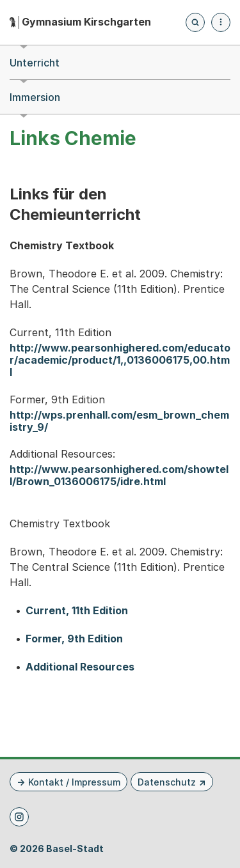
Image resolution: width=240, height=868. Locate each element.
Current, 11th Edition (77, 611)
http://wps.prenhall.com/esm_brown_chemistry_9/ (119, 421)
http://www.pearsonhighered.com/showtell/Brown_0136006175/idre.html (119, 476)
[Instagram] (19, 817)
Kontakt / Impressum (74, 782)
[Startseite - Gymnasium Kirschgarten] (80, 22)
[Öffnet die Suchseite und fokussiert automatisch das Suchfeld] (195, 22)
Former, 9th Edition (74, 639)
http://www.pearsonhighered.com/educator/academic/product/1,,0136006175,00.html (120, 360)
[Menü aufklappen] (221, 22)
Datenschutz (167, 782)
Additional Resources (80, 667)
